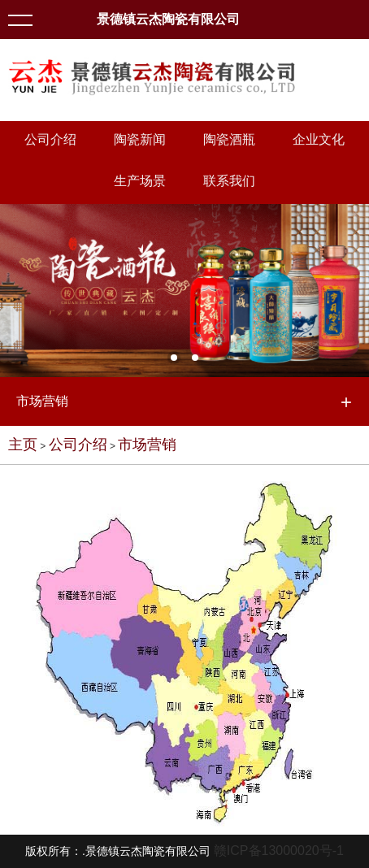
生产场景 (140, 181)
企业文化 (319, 139)
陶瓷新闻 (140, 139)
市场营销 (147, 445)
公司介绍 (50, 139)
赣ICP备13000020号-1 (279, 851)
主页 (23, 445)
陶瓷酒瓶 (229, 139)
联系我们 (229, 181)
